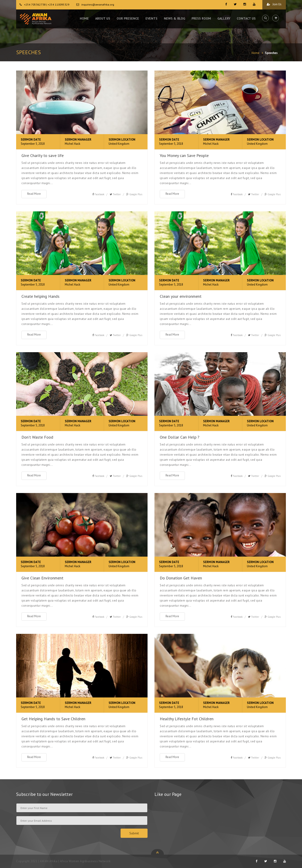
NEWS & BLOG (175, 18)
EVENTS (151, 18)
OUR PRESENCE (128, 18)
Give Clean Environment (42, 578)
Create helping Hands (40, 296)
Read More (34, 194)
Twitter (117, 194)
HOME (84, 18)
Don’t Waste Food (37, 437)
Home (255, 53)
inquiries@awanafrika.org (98, 4)
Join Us (274, 4)
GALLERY (224, 18)
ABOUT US (103, 18)
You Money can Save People (184, 155)
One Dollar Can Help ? (180, 437)
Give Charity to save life (43, 155)
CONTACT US (246, 18)
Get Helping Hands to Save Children (53, 719)
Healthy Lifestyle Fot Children (187, 719)
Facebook (99, 194)
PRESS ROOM (201, 18)
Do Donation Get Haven (181, 578)
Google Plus (136, 194)
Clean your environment (181, 296)
